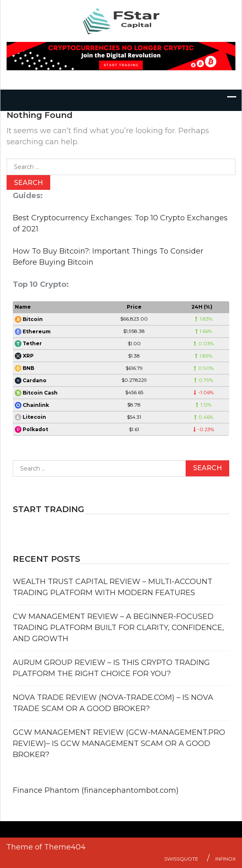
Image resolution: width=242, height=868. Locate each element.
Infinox (226, 859)
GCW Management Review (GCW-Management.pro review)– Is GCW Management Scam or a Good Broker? (119, 743)
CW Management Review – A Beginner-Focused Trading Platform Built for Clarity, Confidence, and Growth (118, 628)
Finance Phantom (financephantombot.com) (96, 790)
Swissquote (181, 859)
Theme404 (65, 847)
